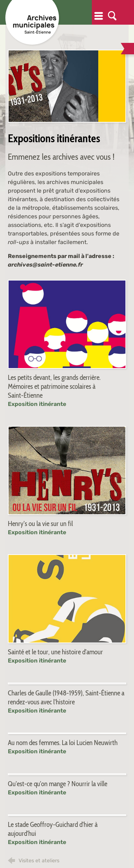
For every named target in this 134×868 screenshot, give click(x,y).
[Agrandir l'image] (67, 86)
